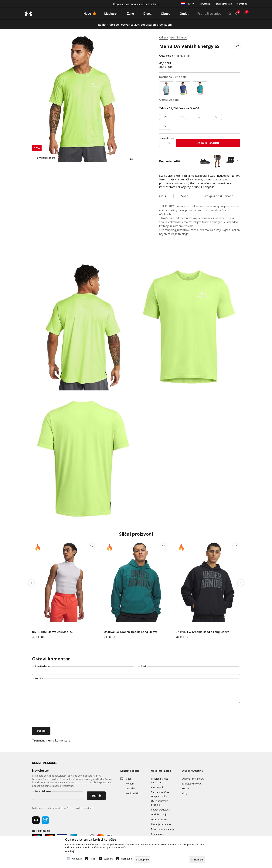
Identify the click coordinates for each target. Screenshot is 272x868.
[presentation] (61, 715)
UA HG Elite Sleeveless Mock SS (53, 632)
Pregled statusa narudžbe (160, 781)
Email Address (43, 791)
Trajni (93, 859)
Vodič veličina (133, 793)
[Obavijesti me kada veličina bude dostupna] (182, 117)
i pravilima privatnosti (83, 808)
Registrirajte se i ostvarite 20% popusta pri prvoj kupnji (135, 25)
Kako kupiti (157, 787)
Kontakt (130, 784)
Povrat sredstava (160, 810)
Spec (185, 196)
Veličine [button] (179, 108)
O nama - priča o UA (193, 779)
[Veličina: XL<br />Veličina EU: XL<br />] (216, 117)
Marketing (127, 859)
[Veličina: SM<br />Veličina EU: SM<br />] (165, 117)
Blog (184, 793)
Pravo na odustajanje (163, 829)
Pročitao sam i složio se (63, 808)
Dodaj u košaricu (208, 143)
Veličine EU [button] (165, 108)
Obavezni (77, 859)
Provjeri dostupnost (218, 196)
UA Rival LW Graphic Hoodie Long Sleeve (131, 632)
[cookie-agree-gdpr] (197, 860)
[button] (237, 51)
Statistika (109, 859)
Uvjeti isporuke (159, 819)
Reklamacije (157, 834)
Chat (128, 779)
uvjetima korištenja (64, 808)
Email (144, 666)
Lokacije (130, 789)
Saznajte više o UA (192, 784)
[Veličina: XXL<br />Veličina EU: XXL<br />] (165, 127)
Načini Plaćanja (159, 815)
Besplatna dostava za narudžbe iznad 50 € (136, 4)
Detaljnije (70, 852)
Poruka (39, 678)
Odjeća (164, 37)
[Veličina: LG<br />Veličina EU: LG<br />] (199, 117)
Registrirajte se (224, 4)
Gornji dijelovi (179, 37)
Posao (185, 789)
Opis (163, 196)
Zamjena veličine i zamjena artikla (161, 794)
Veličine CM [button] (192, 108)
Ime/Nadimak (42, 666)
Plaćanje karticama (161, 824)
